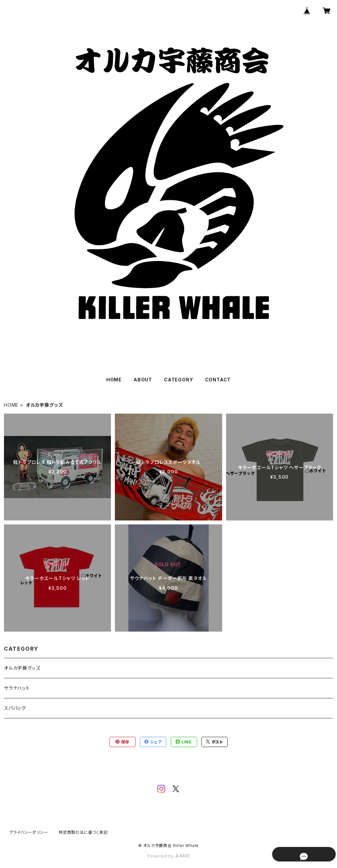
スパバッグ (15, 708)
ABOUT (143, 380)
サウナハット (17, 688)
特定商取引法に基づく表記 (83, 832)
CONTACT (218, 380)
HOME (114, 380)
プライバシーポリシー (29, 832)
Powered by (168, 856)
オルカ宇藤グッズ (22, 668)
